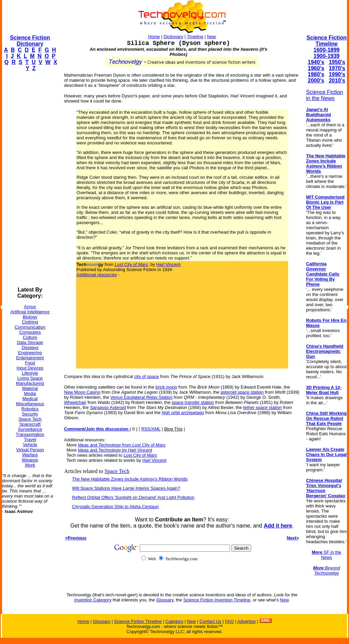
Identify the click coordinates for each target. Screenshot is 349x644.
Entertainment (30, 358)
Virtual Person (30, 450)
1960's (316, 68)
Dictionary (173, 37)
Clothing (30, 322)
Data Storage (30, 342)
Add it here (278, 526)
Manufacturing (30, 383)
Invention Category (93, 600)
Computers (30, 332)
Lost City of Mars (140, 455)
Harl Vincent (168, 264)
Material (30, 388)
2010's (337, 81)
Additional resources (97, 275)
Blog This (173, 429)
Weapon (30, 460)
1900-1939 (327, 56)
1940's (316, 62)
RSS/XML (151, 429)
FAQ (229, 621)
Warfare (30, 455)
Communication (30, 327)
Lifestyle (30, 373)
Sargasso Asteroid (108, 407)
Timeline (195, 37)
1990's (337, 74)
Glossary (165, 600)
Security (30, 414)
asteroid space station (242, 392)
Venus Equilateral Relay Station (141, 397)
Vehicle (30, 445)
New (211, 37)
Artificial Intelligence (30, 312)
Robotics (30, 409)
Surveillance (30, 429)
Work (30, 465)
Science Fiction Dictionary (30, 41)
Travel (30, 439)
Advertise (246, 621)
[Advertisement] (29, 179)
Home (154, 37)
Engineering (30, 353)
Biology (30, 317)
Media (30, 394)
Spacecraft (30, 424)
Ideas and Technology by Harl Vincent (115, 450)
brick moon (166, 387)
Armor (30, 307)
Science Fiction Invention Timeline (217, 600)
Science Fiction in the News (325, 95)
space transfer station (193, 402)
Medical (30, 399)
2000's (316, 81)
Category (174, 621)
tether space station (262, 407)
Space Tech (30, 419)
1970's (337, 68)
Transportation (30, 434)
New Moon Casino (82, 392)
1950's (337, 62)
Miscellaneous (30, 404)
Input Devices (30, 368)
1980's (316, 74)
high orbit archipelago (183, 413)
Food (30, 363)
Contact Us (210, 621)
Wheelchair (75, 402)
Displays (30, 348)
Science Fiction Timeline (326, 41)
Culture (30, 337)
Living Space (30, 378)
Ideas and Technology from (122, 445)
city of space (147, 376)
